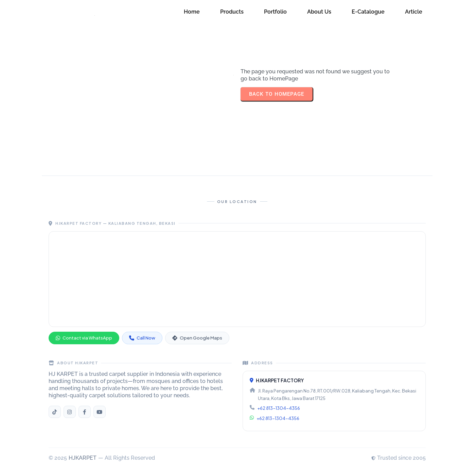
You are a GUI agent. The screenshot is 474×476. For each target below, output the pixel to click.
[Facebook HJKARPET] (85, 412)
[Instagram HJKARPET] (70, 412)
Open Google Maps (197, 338)
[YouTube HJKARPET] (100, 412)
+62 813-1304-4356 (279, 408)
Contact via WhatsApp (84, 338)
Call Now (142, 338)
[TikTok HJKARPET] (55, 412)
